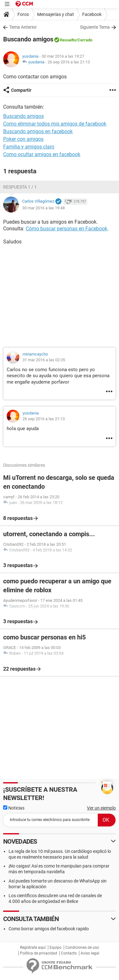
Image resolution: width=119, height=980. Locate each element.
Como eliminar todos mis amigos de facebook (55, 124)
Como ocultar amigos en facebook (42, 154)
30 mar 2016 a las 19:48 (43, 208)
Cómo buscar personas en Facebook (66, 229)
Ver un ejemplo (101, 808)
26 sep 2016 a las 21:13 (69, 62)
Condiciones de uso (82, 948)
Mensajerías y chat (56, 14)
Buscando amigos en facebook (38, 131)
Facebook (92, 14)
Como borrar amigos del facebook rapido (49, 929)
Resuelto (68, 40)
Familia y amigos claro (29, 147)
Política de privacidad (39, 953)
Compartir (21, 90)
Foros (23, 14)
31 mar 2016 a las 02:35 (44, 360)
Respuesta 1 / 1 (20, 187)
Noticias (14, 808)
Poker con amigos (23, 139)
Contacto (69, 953)
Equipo (56, 948)
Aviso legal (90, 953)
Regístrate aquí (33, 948)
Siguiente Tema (95, 27)
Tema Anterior (23, 27)
